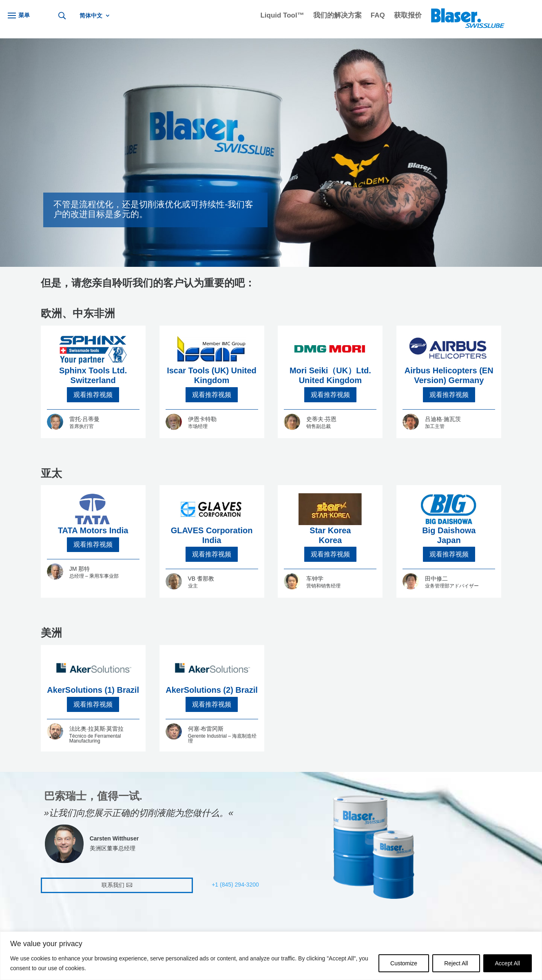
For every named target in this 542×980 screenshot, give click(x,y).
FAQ (378, 16)
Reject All (456, 963)
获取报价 (408, 16)
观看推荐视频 (93, 395)
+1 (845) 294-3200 (235, 885)
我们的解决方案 (337, 16)
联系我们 (113, 885)
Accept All (508, 963)
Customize (404, 963)
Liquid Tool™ (282, 16)
